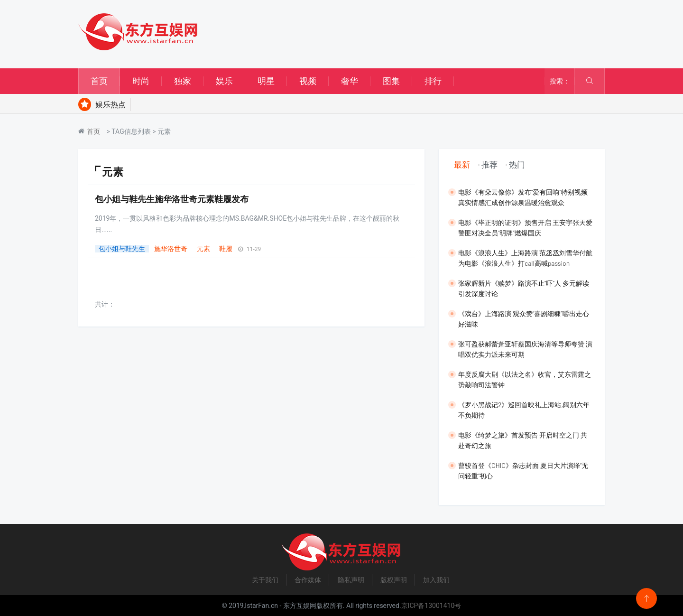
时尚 (141, 81)
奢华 (350, 81)
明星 (266, 81)
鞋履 (226, 249)
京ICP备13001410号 (431, 606)
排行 (433, 81)
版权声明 (394, 580)
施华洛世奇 (171, 249)
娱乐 (224, 81)
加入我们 (436, 580)
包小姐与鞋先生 (122, 249)
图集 (391, 81)
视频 (308, 81)
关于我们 (265, 580)
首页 (99, 81)
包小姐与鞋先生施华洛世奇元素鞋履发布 (172, 199)
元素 (203, 249)
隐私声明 (351, 580)
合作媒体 (308, 580)
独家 (183, 81)
